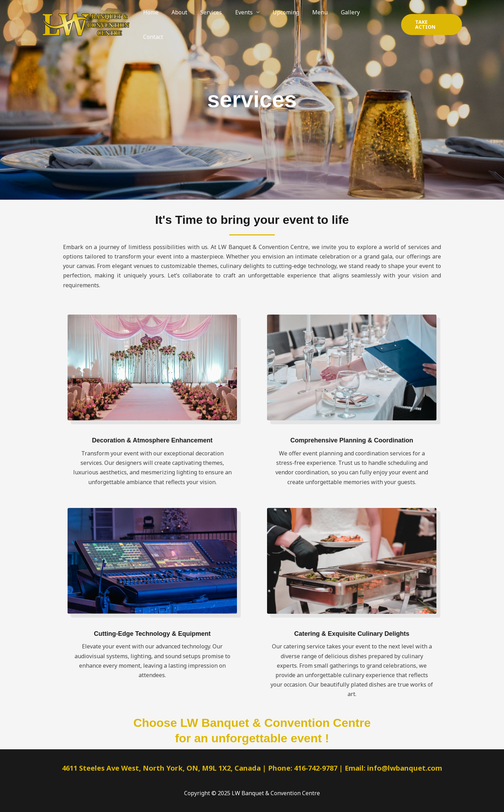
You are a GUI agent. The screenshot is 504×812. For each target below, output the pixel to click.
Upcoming (286, 17)
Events (246, 17)
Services (215, 17)
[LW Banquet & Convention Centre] (86, 17)
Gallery (346, 17)
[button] (431, 17)
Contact (377, 17)
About (185, 17)
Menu (318, 17)
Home (158, 17)
